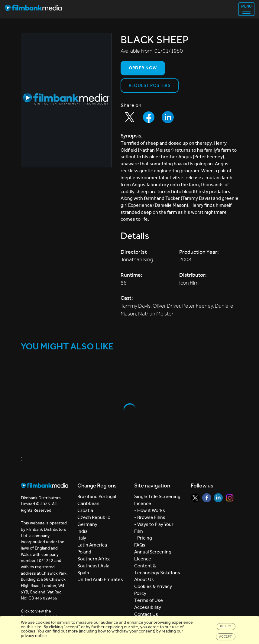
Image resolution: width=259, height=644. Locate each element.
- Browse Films (150, 517)
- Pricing (143, 538)
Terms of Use (149, 600)
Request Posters (150, 85)
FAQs (140, 545)
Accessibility (148, 607)
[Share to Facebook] (149, 117)
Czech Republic (94, 517)
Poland (84, 552)
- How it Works (150, 510)
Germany (87, 524)
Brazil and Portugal (97, 496)
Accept (226, 637)
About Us (144, 579)
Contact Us (146, 614)
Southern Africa (94, 559)
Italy (82, 538)
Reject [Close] (226, 626)
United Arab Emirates (100, 579)
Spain (83, 573)
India (83, 531)
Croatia (85, 510)
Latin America (92, 545)
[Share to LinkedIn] (168, 117)
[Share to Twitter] (130, 117)
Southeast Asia (93, 566)
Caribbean (88, 503)
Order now (143, 68)
